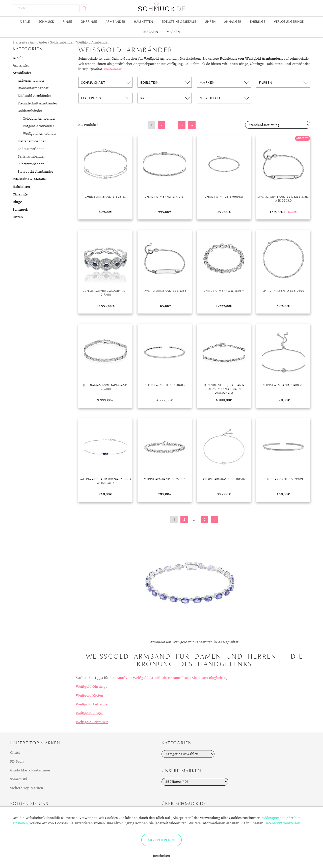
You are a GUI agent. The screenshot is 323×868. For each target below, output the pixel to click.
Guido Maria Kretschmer (30, 770)
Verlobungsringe (289, 22)
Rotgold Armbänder (38, 126)
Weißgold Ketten (89, 696)
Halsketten (143, 22)
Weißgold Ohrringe (91, 687)
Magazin (151, 32)
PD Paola (17, 762)
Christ (15, 753)
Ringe (67, 22)
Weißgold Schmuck (92, 722)
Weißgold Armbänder (40, 134)
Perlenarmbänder (31, 157)
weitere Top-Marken (27, 788)
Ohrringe (89, 22)
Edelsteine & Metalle (179, 22)
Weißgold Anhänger (92, 704)
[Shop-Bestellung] (278, 125)
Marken (173, 32)
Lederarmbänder (31, 149)
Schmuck (46, 22)
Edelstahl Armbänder (34, 96)
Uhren (210, 22)
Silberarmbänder (31, 164)
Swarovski (19, 779)
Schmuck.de (161, 7)
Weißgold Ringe (89, 713)
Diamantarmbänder (33, 88)
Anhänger (233, 22)
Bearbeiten (161, 856)
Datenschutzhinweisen (282, 823)
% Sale (25, 22)
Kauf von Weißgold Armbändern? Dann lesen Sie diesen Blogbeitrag (172, 678)
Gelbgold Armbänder (39, 119)
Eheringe (258, 22)
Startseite (20, 43)
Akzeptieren (159, 840)
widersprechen (274, 818)
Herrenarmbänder (32, 141)
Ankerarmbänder (31, 81)
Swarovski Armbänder (35, 172)
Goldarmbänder (62, 43)
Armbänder (115, 22)
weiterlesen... (114, 69)
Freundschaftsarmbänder (37, 103)
